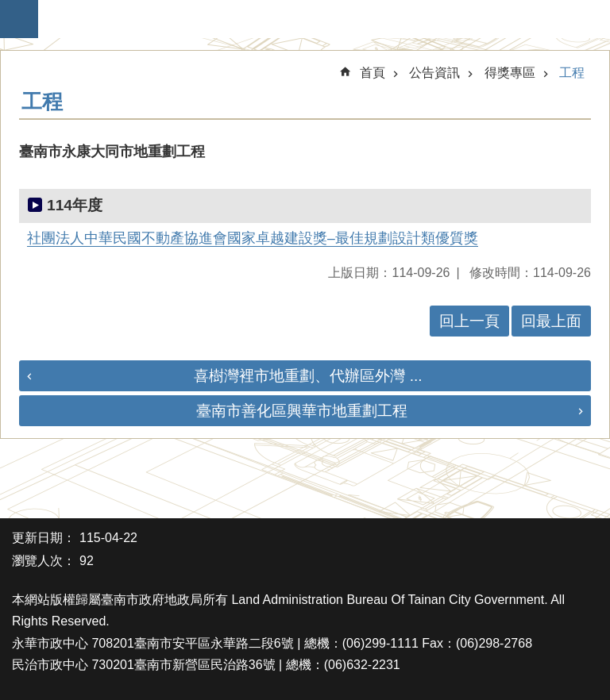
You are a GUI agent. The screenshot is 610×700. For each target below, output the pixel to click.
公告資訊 (434, 73)
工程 (572, 73)
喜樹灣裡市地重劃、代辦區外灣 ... (308, 376)
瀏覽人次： (44, 561)
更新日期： (44, 538)
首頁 (373, 73)
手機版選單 (19, 19)
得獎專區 (510, 73)
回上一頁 (469, 321)
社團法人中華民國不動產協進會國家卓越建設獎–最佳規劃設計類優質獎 (253, 238)
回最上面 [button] (551, 321)
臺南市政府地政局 (313, 19)
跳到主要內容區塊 (8, 8)
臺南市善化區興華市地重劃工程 (302, 411)
